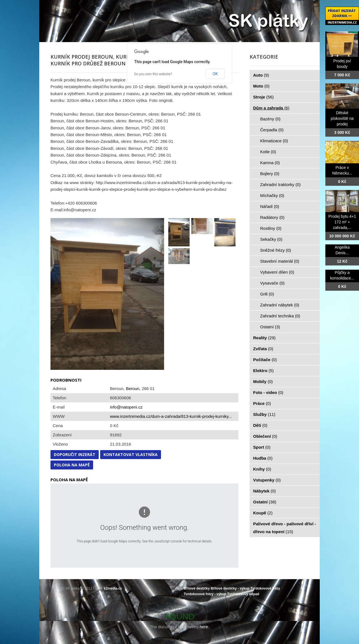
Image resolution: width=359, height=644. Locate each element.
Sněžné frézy (276, 250)
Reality (264, 338)
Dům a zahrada (271, 108)
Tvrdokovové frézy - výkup (205, 594)
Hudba (263, 458)
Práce (262, 403)
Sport (262, 447)
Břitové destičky (197, 588)
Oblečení (265, 436)
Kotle (268, 152)
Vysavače (272, 283)
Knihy (262, 469)
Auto (261, 75)
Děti (260, 425)
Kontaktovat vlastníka (131, 454)
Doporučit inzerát (75, 454)
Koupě (263, 513)
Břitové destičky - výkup (230, 588)
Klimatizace (274, 141)
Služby (264, 414)
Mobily (263, 381)
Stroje (264, 97)
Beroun (133, 389)
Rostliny (271, 228)
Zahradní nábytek (280, 305)
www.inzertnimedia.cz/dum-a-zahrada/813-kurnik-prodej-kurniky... (171, 416)
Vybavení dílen (277, 272)
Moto (261, 86)
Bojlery (270, 174)
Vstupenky (267, 480)
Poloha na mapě (72, 465)
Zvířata (263, 349)
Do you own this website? (153, 74)
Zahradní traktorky (280, 185)
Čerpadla (272, 130)
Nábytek (265, 491)
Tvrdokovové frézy (265, 588)
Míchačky (272, 195)
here (204, 627)
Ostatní (270, 327)
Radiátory (272, 217)
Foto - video (268, 392)
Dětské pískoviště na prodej (342, 118)
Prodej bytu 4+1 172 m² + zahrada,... (342, 222)
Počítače (265, 360)
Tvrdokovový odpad (243, 594)
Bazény (271, 119)
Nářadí (270, 206)
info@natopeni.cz (126, 407)
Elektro (264, 371)
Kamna (270, 163)
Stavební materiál (280, 261)
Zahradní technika (280, 316)
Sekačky (271, 239)
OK (215, 74)
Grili (267, 294)
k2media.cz (113, 588)
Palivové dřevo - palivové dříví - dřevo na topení (285, 528)
